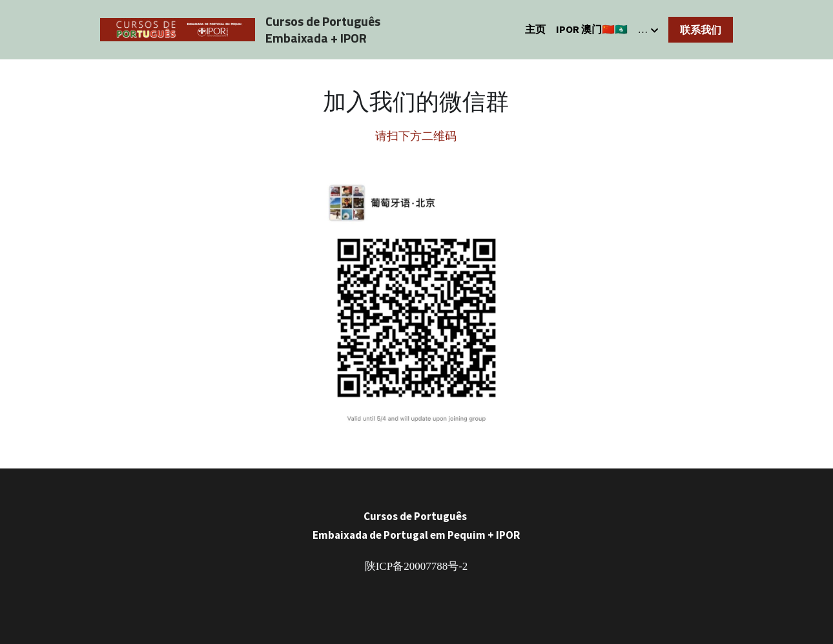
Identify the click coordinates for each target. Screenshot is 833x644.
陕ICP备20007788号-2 (416, 566)
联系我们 (701, 30)
